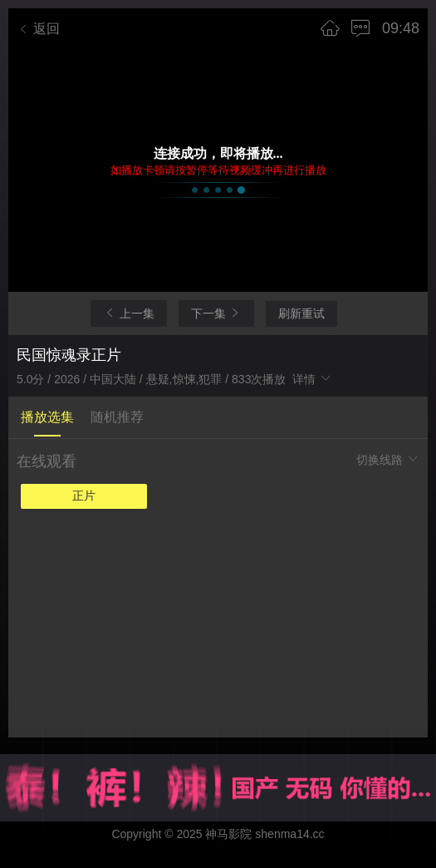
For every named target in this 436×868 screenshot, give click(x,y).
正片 (84, 496)
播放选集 (47, 417)
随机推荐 (117, 417)
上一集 (129, 313)
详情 (312, 379)
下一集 (217, 313)
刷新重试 (301, 313)
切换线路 (388, 459)
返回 (38, 29)
